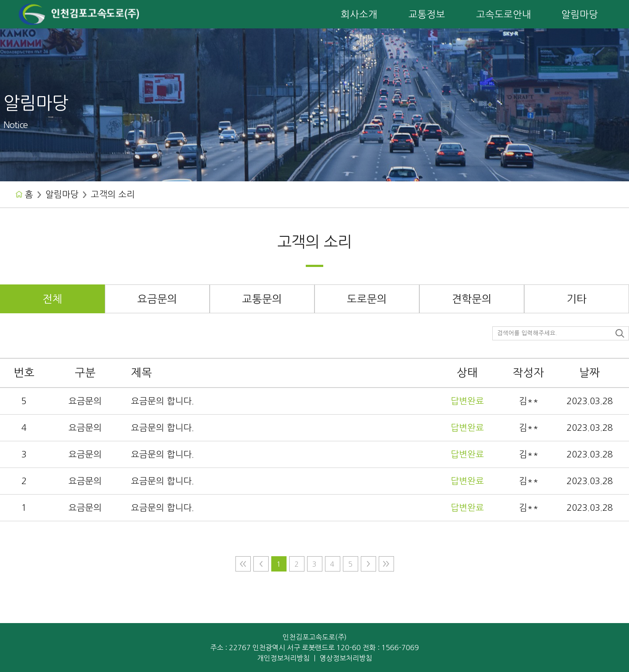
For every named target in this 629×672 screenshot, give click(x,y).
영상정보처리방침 (346, 658)
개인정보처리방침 (283, 658)
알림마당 (62, 194)
